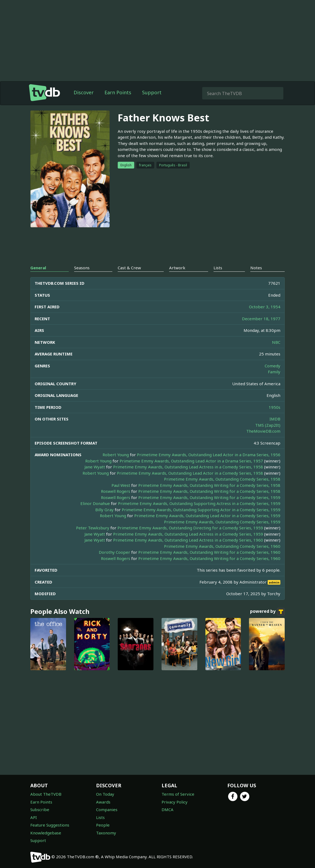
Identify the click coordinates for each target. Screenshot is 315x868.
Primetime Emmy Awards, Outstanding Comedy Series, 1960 (222, 546)
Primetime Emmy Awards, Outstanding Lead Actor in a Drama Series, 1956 (209, 455)
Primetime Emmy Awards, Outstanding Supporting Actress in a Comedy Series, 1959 (199, 503)
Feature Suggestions (50, 825)
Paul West (121, 485)
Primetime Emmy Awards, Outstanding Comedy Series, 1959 (222, 522)
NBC (276, 342)
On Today (105, 794)
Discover (84, 92)
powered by (267, 612)
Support (152, 92)
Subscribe (40, 809)
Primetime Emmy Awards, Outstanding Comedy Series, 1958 (222, 479)
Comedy (273, 366)
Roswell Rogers (116, 491)
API (34, 817)
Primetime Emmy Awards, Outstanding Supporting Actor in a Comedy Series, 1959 (201, 510)
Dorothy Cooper (114, 552)
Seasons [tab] (82, 268)
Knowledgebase (46, 833)
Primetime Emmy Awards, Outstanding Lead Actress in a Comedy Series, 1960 (188, 540)
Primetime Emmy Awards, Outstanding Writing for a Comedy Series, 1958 (209, 485)
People (103, 825)
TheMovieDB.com (263, 431)
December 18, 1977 (261, 319)
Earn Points (118, 92)
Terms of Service (178, 794)
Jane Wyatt (95, 467)
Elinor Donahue (95, 503)
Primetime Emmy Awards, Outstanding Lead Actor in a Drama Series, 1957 (191, 461)
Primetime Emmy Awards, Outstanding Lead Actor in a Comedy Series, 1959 (207, 516)
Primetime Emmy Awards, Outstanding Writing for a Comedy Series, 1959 (209, 497)
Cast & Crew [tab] (129, 268)
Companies (107, 809)
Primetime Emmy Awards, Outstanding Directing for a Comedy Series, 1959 (190, 528)
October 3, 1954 (265, 307)
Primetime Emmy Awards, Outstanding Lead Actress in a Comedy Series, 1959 (188, 534)
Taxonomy (106, 833)
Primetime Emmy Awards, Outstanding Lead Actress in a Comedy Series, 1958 (188, 467)
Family (274, 372)
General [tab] (38, 268)
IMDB (275, 419)
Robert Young (116, 455)
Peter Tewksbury (93, 528)
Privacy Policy (175, 802)
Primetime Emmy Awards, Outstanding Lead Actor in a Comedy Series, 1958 (190, 473)
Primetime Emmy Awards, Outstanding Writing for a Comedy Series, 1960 (209, 552)
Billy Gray (104, 510)
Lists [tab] (218, 268)
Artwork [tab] (177, 268)
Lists (100, 817)
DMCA (168, 809)
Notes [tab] (256, 268)
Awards (103, 802)
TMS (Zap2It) (268, 425)
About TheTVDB (46, 794)
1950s (275, 407)
